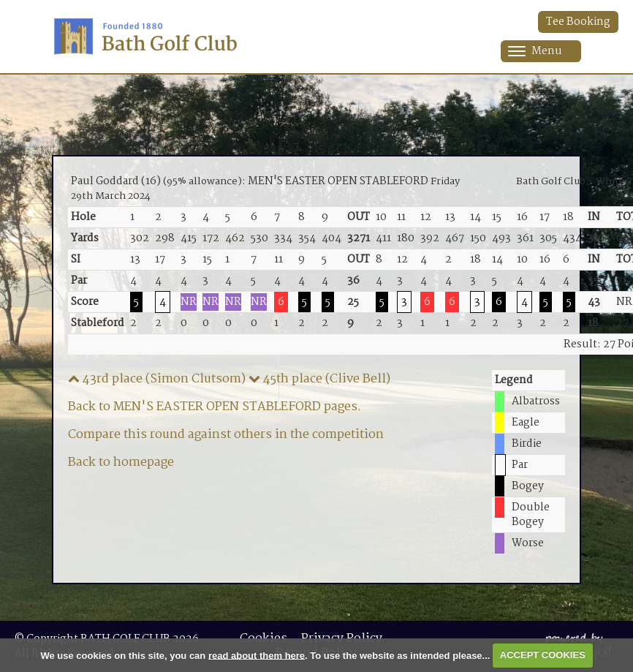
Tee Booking (578, 22)
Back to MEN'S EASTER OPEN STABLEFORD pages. (215, 407)
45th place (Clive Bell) (319, 379)
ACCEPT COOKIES (543, 655)
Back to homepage (121, 463)
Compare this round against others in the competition (226, 435)
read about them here (257, 655)
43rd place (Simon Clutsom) (157, 379)
